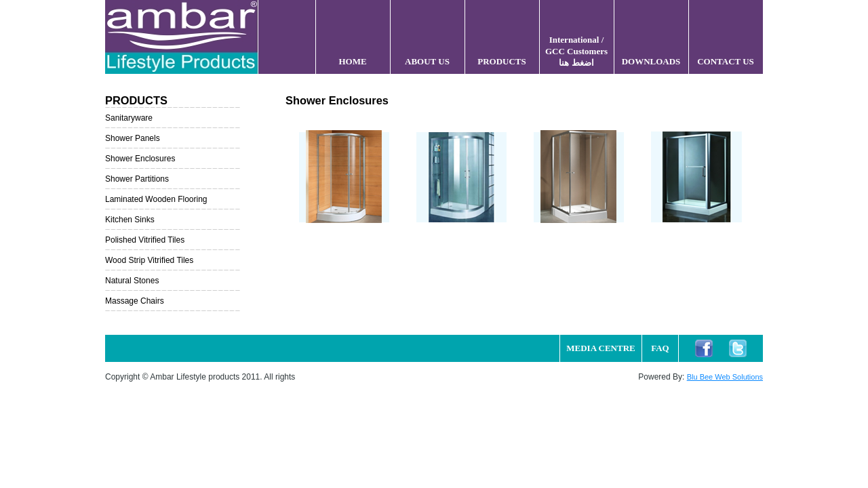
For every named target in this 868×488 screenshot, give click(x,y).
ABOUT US (427, 61)
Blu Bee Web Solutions (725, 377)
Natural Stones (132, 281)
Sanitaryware (129, 118)
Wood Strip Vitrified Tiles (149, 260)
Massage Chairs (135, 301)
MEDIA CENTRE (601, 348)
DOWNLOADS (651, 61)
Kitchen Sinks (130, 220)
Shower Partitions (137, 179)
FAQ (660, 348)
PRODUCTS (502, 61)
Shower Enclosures (140, 159)
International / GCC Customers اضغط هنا (576, 51)
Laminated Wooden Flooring (156, 199)
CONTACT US (726, 61)
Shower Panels (133, 138)
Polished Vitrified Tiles (145, 240)
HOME (352, 61)
